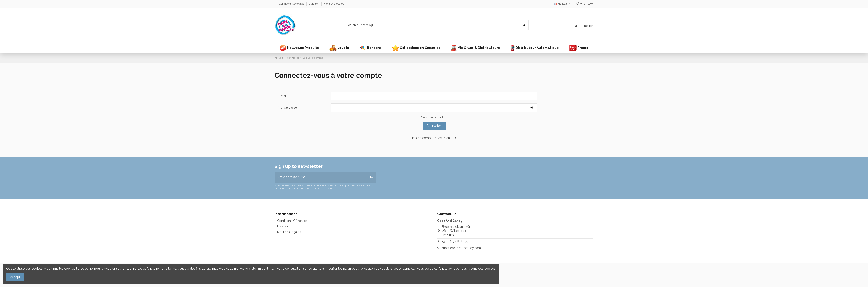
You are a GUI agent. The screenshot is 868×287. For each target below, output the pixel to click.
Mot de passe (287, 107)
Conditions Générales (292, 4)
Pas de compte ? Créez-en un (434, 138)
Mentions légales (334, 4)
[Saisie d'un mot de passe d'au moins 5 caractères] (429, 108)
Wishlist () (585, 4)
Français (562, 4)
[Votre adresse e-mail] (321, 177)
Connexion (434, 126)
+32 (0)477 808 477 (455, 241)
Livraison (314, 4)
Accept (15, 277)
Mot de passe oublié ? (434, 117)
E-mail (282, 96)
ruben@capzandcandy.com (461, 248)
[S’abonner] (372, 177)
